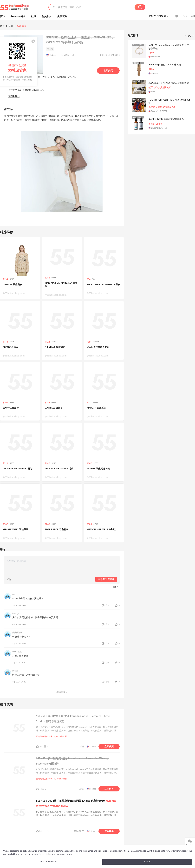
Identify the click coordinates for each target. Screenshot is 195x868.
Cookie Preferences (48, 862)
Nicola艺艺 (17, 652)
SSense (54, 55)
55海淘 (14, 7)
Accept (147, 862)
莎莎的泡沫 (17, 632)
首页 (2, 26)
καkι (14, 594)
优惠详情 (21, 26)
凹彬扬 (15, 671)
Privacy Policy (45, 854)
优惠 (11, 26)
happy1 (16, 613)
